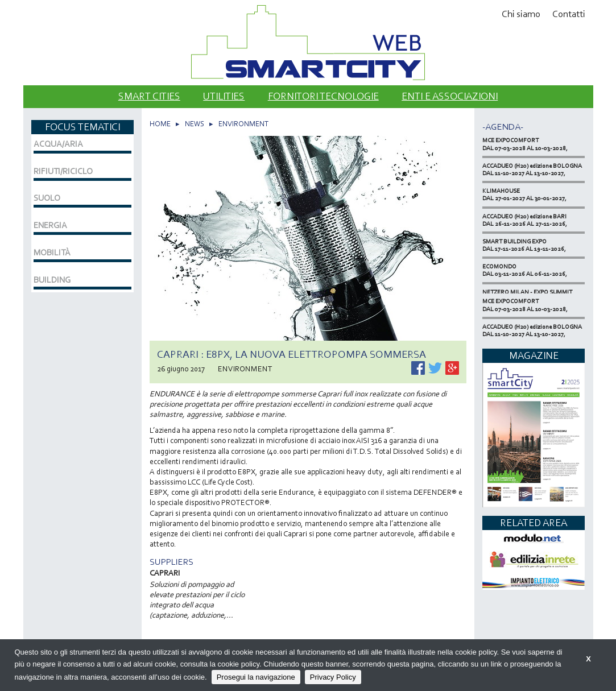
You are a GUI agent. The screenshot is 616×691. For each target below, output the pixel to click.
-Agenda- (503, 127)
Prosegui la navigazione (256, 677)
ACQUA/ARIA (58, 144)
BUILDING (52, 280)
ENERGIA (50, 225)
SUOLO (47, 198)
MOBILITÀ (52, 253)
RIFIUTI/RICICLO (63, 171)
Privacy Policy (333, 677)
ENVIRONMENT (243, 124)
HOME (160, 124)
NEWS (195, 124)
